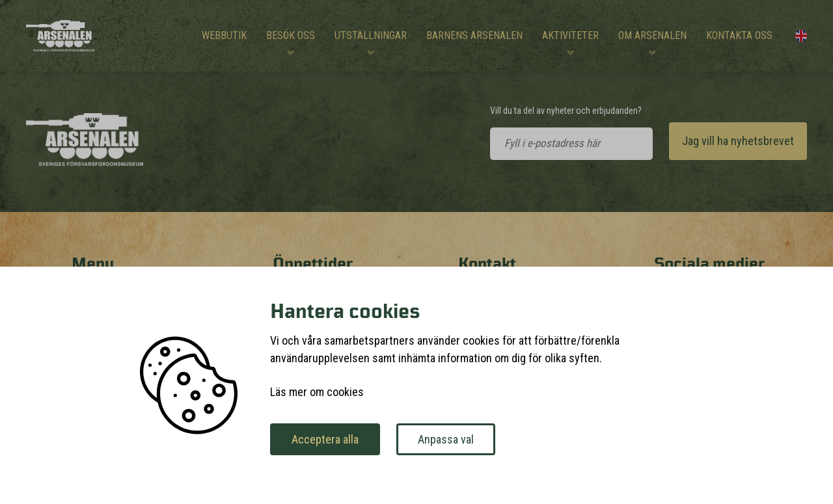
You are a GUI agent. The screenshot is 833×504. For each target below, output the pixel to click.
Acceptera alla (325, 439)
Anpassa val (446, 439)
